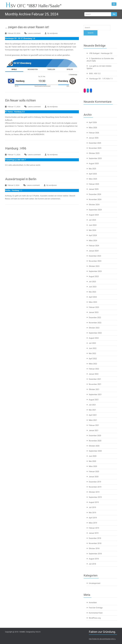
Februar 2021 (94, 425)
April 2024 (93, 235)
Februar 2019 (94, 528)
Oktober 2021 (94, 389)
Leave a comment (34, 33)
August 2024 (94, 215)
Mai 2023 (92, 292)
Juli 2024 (92, 220)
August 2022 (94, 338)
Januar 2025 (94, 189)
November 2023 (95, 261)
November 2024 (95, 199)
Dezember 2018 (95, 538)
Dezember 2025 (95, 143)
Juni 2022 (93, 348)
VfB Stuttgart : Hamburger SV (101, 53)
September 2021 (95, 395)
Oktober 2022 (94, 328)
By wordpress (52, 33)
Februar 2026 (94, 133)
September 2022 (95, 333)
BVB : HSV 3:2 (95, 74)
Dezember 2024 (95, 194)
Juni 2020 (93, 456)
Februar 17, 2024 (14, 107)
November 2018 (95, 543)
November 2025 (95, 148)
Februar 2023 (94, 307)
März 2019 (93, 523)
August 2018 (94, 559)
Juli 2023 (92, 282)
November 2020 (95, 441)
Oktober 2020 (94, 446)
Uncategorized (94, 583)
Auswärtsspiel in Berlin (21, 179)
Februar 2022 (94, 369)
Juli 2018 (92, 564)
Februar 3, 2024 (13, 185)
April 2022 (93, 359)
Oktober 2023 (94, 266)
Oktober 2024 (94, 205)
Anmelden (93, 603)
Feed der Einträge (96, 608)
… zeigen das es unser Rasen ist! (27, 27)
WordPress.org (95, 618)
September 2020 (95, 451)
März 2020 (93, 466)
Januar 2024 (94, 251)
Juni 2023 (93, 287)
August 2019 (94, 502)
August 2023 (94, 276)
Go (114, 14)
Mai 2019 (92, 513)
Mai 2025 (92, 169)
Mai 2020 (92, 461)
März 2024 (93, 241)
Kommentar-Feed (96, 613)
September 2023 (95, 271)
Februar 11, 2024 (14, 155)
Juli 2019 (92, 507)
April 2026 (93, 122)
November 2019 (95, 487)
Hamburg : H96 (16, 148)
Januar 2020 (94, 477)
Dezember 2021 (95, 379)
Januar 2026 (94, 138)
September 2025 (95, 158)
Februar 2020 (94, 472)
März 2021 (93, 420)
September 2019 (95, 497)
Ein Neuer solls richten (20, 100)
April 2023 (93, 297)
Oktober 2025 (94, 153)
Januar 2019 (94, 533)
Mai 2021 (92, 410)
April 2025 (93, 174)
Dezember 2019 (95, 482)
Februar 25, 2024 (14, 33)
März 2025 (93, 179)
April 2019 (93, 518)
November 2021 (95, 384)
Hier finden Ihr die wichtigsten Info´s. (102, 639)
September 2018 (95, 554)
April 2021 (93, 415)
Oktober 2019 (94, 492)
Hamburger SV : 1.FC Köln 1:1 (101, 79)
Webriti (38, 632)
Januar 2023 (94, 312)
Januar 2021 (94, 430)
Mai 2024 (92, 230)
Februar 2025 (94, 184)
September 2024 (95, 210)
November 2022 (95, 323)
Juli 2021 (92, 405)
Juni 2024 (93, 225)
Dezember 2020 (95, 436)
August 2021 (94, 400)
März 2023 (93, 302)
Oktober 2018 (94, 549)
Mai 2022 (92, 353)
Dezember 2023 (95, 256)
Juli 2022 (92, 343)
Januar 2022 (94, 374)
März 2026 (93, 128)
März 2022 (93, 364)
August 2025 (94, 164)
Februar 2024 (94, 246)
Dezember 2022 (95, 318)
